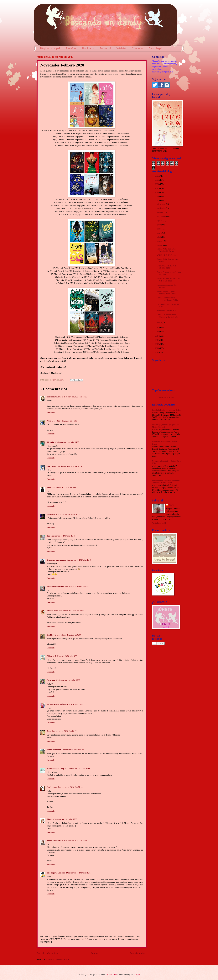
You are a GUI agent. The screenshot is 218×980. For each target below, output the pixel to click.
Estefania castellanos (55, 587)
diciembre (161, 204)
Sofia (49, 488)
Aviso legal (155, 48)
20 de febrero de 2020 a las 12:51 (79, 873)
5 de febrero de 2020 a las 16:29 (68, 514)
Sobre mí (105, 48)
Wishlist (121, 48)
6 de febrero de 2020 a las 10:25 (68, 680)
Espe (49, 731)
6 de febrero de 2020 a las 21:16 (70, 787)
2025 (157, 180)
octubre (161, 212)
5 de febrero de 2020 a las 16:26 (69, 466)
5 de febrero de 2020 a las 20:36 (71, 611)
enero (160, 322)
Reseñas (71, 48)
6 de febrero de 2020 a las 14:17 (64, 731)
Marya (172, 505)
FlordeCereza (53, 611)
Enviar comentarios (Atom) (58, 959)
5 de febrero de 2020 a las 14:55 (67, 442)
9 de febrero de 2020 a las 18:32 (65, 819)
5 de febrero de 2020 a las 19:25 (77, 587)
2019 (157, 328)
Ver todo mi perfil (159, 523)
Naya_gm (51, 680)
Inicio (94, 953)
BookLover (52, 635)
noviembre (162, 208)
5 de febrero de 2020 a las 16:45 (63, 536)
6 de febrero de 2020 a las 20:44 (77, 769)
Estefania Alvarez (54, 397)
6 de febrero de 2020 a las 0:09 (69, 635)
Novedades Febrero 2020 (166, 311)
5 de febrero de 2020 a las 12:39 (75, 397)
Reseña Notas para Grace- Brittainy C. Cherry (167, 250)
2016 (157, 340)
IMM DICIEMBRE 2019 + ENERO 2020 (167, 267)
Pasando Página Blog (56, 769)
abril (159, 237)
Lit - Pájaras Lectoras (56, 873)
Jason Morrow (111, 975)
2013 (157, 352)
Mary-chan (52, 466)
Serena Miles (52, 704)
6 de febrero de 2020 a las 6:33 (65, 656)
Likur (49, 819)
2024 (157, 184)
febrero (160, 245)
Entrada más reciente (48, 953)
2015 (157, 344)
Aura (49, 421)
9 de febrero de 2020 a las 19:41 (75, 841)
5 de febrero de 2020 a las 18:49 (79, 560)
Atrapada (51, 514)
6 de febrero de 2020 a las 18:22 (74, 750)
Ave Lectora (52, 787)
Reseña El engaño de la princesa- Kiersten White (167, 299)
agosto (160, 221)
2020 (157, 201)
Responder (51, 412)
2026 (157, 176)
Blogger (137, 975)
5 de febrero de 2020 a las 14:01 (64, 421)
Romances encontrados (56, 560)
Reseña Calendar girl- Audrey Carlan (166, 410)
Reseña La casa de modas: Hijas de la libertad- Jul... (168, 316)
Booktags (88, 48)
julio (159, 225)
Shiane (50, 656)
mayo (160, 233)
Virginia (50, 442)
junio (160, 229)
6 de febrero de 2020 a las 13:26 (71, 704)
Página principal (50, 48)
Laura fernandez (54, 750)
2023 (157, 188)
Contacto (137, 48)
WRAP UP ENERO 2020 (167, 255)
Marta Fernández (54, 841)
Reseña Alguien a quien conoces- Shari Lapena (167, 293)
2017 (157, 336)
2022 (157, 192)
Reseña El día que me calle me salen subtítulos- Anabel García (166, 482)
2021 (157, 197)
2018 (157, 332)
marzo (160, 241)
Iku (48, 536)
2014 (157, 348)
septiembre (162, 216)
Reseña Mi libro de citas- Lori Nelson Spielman (168, 280)
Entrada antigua (138, 953)
